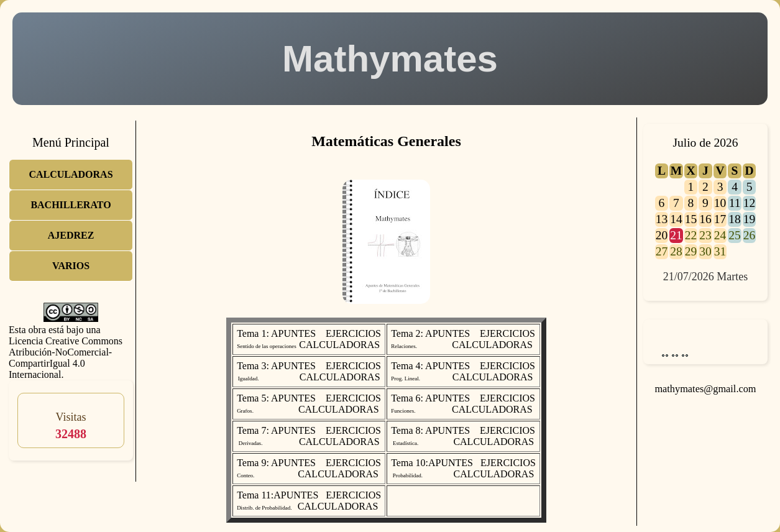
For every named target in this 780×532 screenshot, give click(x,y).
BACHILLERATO (71, 205)
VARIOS (71, 266)
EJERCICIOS (353, 333)
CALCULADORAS (71, 174)
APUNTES (293, 333)
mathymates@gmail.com (705, 389)
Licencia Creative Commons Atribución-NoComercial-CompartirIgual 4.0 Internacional (66, 358)
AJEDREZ (71, 235)
